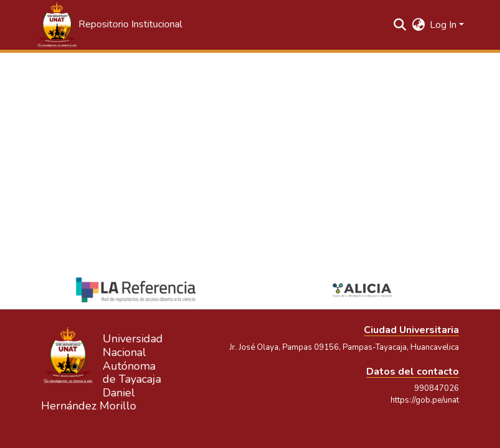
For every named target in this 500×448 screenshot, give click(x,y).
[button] (109, 25)
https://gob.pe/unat (425, 400)
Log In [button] (444, 25)
